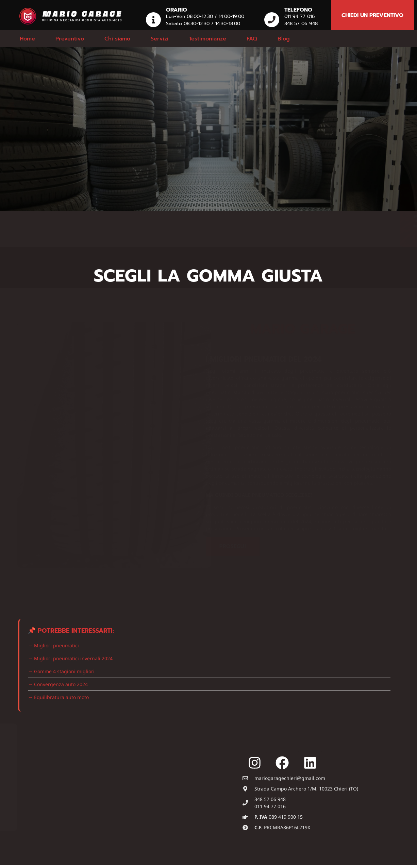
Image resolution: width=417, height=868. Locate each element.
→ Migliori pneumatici (53, 645)
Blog (284, 39)
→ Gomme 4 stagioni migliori (61, 671)
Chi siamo (117, 39)
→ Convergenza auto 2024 (58, 684)
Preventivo (70, 39)
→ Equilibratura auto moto (58, 697)
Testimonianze (207, 39)
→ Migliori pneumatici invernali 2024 (70, 658)
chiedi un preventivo (372, 15)
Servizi (160, 39)
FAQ (252, 39)
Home (27, 39)
